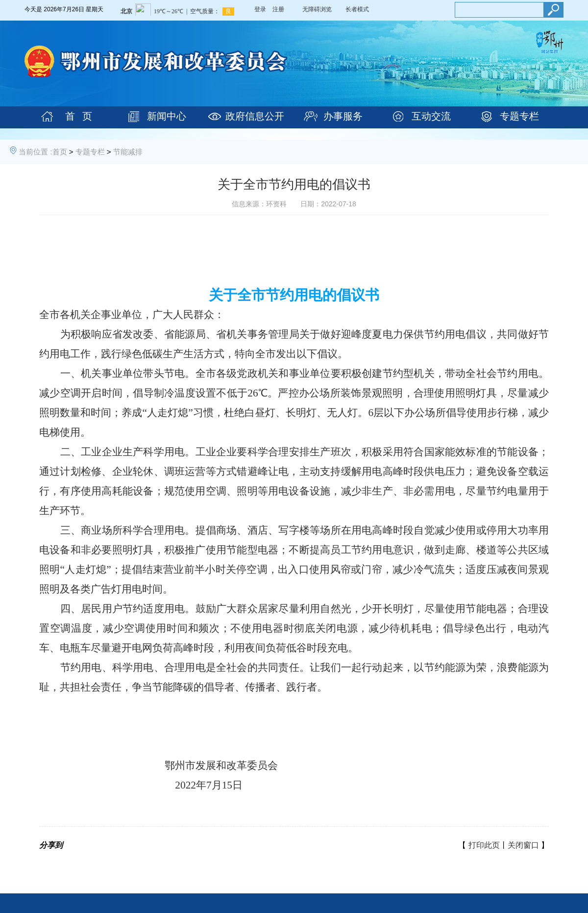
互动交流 (431, 116)
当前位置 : (35, 152)
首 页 (79, 116)
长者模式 (357, 9)
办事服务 (343, 116)
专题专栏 (519, 116)
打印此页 (484, 845)
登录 (260, 9)
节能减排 (128, 152)
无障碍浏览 (317, 9)
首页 (60, 152)
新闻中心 (167, 116)
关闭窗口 (523, 845)
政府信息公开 (255, 116)
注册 (278, 9)
